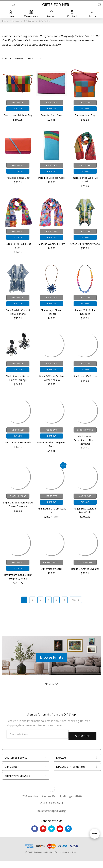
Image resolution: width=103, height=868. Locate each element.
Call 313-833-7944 (52, 801)
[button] (52, 657)
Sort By (7, 58)
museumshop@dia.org (52, 809)
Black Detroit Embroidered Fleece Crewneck (85, 440)
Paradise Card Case (52, 115)
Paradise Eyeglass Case (52, 178)
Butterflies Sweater (52, 569)
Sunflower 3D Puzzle (85, 376)
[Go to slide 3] (53, 684)
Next (76, 600)
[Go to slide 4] (57, 684)
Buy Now (18, 109)
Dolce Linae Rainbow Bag (18, 115)
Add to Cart (18, 103)
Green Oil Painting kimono (85, 244)
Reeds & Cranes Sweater (85, 569)
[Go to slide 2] (50, 684)
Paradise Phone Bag (18, 178)
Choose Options (85, 430)
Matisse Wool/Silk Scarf (52, 244)
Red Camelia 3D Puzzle (18, 442)
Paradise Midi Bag (85, 115)
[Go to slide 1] (46, 684)
